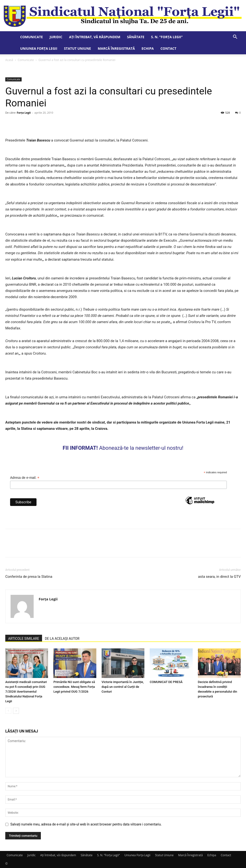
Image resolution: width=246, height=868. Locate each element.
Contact (168, 48)
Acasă (9, 60)
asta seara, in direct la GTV (219, 577)
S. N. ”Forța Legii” (167, 37)
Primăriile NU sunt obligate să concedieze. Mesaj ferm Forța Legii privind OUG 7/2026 (74, 687)
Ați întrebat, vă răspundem (95, 37)
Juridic (56, 37)
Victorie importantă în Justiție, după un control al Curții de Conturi (123, 687)
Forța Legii (24, 113)
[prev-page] (8, 711)
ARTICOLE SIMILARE (24, 639)
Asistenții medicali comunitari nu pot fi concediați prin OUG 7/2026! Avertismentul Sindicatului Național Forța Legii (26, 692)
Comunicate (31, 37)
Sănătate (136, 37)
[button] (235, 37)
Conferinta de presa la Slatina (29, 577)
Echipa (148, 48)
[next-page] (16, 711)
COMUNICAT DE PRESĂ (166, 682)
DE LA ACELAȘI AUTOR (62, 639)
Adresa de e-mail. (25, 478)
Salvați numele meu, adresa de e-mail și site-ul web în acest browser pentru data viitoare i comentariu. (86, 824)
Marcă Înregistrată (116, 48)
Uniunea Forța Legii (39, 48)
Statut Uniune (77, 48)
